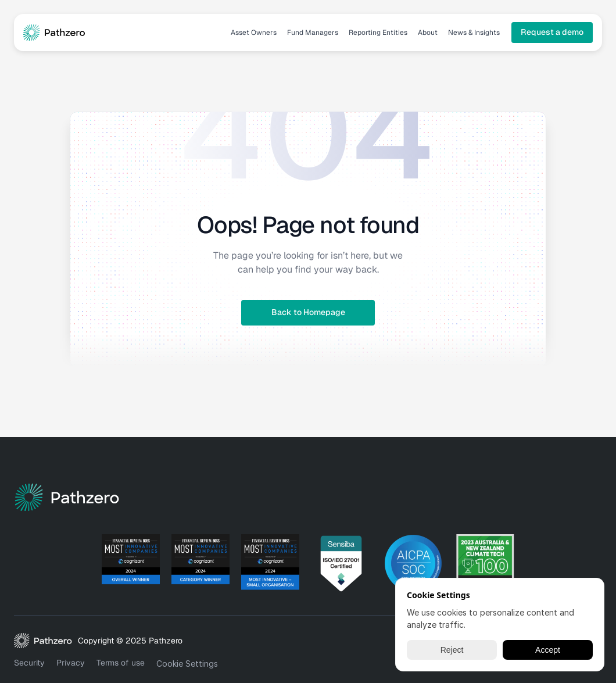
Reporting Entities (378, 33)
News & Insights (474, 33)
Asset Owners (254, 33)
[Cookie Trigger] (187, 664)
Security (29, 663)
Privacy (71, 663)
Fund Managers (313, 33)
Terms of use (121, 663)
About (428, 33)
